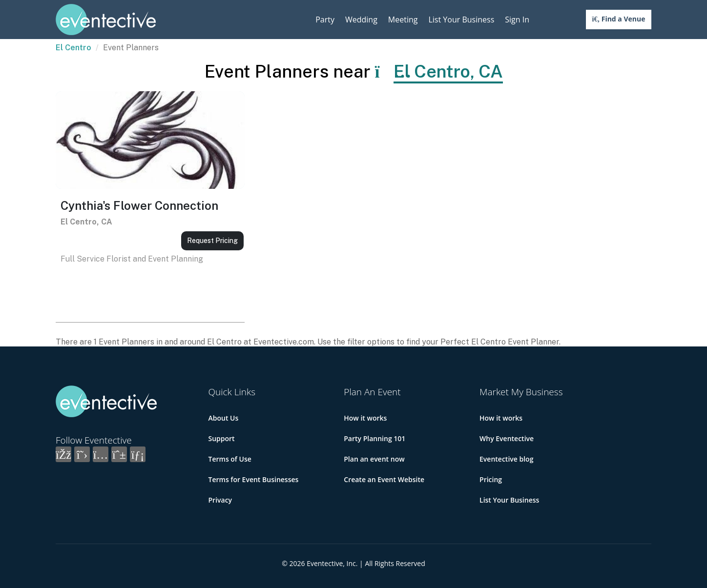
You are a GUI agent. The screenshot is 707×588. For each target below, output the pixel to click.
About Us (224, 418)
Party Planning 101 (374, 438)
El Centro (73, 48)
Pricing (491, 479)
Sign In (517, 20)
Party (325, 20)
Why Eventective (507, 438)
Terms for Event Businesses (254, 479)
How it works (365, 418)
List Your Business (461, 20)
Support (222, 438)
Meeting (403, 20)
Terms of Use (230, 459)
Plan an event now (374, 459)
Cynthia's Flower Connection (139, 205)
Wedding (361, 20)
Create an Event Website (384, 479)
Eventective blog (506, 459)
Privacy (220, 500)
